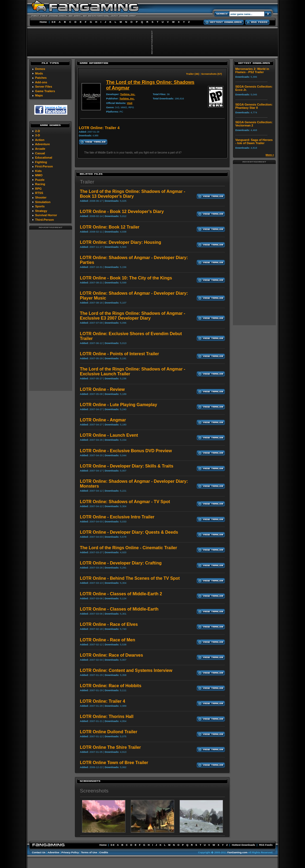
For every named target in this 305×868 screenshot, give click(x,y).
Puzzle (40, 180)
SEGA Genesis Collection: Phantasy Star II (254, 106)
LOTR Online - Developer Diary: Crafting (121, 563)
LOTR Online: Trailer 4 (103, 701)
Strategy (41, 211)
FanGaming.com (237, 852)
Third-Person (44, 220)
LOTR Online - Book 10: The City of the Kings (126, 278)
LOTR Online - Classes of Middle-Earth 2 (121, 594)
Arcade (40, 149)
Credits (104, 852)
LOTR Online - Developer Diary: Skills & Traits (127, 466)
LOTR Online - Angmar (103, 420)
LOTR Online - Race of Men (107, 640)
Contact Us (39, 852)
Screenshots (94, 791)
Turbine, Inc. (128, 94)
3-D (38, 135)
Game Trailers (45, 91)
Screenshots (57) (212, 74)
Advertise (53, 852)
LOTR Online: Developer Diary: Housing (120, 242)
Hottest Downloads (243, 845)
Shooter (41, 197)
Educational (44, 158)
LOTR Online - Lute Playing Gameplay (118, 405)
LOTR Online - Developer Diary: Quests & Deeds (129, 532)
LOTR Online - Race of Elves (109, 624)
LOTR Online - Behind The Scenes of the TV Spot (130, 578)
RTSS (39, 193)
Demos (40, 69)
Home (43, 22)
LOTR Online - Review (102, 389)
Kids (38, 171)
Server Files (44, 87)
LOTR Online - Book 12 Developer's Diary (122, 212)
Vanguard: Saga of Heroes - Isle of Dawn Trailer (254, 141)
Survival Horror (46, 215)
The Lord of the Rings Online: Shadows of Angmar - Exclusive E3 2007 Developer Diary (133, 316)
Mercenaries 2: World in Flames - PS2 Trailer (252, 70)
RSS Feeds (266, 845)
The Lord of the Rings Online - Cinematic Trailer (129, 548)
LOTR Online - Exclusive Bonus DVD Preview (126, 451)
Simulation (43, 202)
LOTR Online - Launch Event (109, 435)
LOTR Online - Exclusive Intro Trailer (117, 517)
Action (40, 140)
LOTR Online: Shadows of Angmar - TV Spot (125, 502)
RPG (38, 189)
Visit (130, 103)
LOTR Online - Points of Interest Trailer (119, 354)
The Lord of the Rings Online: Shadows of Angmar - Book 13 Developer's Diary (133, 194)
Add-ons (41, 82)
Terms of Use (89, 852)
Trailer (87, 182)
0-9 (54, 22)
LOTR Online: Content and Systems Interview (126, 670)
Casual (40, 153)
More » (270, 155)
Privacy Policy (70, 852)
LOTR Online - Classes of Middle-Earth (119, 609)
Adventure (42, 144)
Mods (39, 73)
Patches (41, 78)
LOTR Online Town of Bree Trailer (114, 763)
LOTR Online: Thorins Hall (107, 717)
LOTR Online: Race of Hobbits (111, 686)
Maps (39, 95)
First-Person (44, 166)
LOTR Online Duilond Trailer (109, 732)
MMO (39, 175)
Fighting (41, 162)
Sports (40, 206)
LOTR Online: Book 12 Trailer (110, 227)
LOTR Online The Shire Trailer (110, 747)
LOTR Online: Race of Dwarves (111, 655)
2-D (38, 131)
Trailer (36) (193, 74)
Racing (40, 184)
